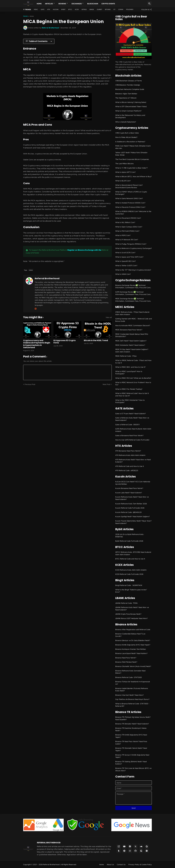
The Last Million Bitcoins (124, 163)
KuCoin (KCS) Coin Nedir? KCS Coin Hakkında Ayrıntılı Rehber (133, 483)
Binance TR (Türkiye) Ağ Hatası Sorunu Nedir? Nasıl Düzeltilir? (133, 718)
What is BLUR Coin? (123, 181)
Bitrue (84, 9)
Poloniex (130, 9)
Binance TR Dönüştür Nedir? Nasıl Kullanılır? (132, 724)
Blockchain (93, 4)
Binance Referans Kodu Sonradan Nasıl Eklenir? (130, 672)
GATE (43, 9)
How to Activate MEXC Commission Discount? (133, 325)
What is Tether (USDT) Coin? (126, 265)
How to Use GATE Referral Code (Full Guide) (132, 440)
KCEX (77, 9)
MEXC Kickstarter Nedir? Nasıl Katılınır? (130, 345)
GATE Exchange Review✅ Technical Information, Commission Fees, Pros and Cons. (133, 293)
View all (109, 317)
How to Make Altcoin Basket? (126, 137)
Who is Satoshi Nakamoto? (126, 122)
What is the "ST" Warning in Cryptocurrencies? (133, 270)
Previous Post (30, 384)
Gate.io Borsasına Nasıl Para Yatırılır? (129, 435)
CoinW (121, 9)
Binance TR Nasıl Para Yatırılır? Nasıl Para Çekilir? (131, 743)
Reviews (62, 4)
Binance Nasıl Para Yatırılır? (126, 658)
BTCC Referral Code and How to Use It (130, 559)
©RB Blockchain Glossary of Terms (129, 81)
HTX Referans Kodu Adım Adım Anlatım (130, 455)
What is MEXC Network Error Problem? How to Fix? (133, 384)
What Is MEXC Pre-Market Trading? (129, 389)
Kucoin (56, 9)
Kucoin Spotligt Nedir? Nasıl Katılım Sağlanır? (133, 516)
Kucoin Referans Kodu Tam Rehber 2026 (131, 504)
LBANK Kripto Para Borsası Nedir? (128, 614)
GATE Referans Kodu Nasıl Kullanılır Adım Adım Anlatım (133, 430)
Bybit (63, 9)
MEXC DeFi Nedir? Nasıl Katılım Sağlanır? (131, 341)
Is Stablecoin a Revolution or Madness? (130, 142)
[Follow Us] (146, 9)
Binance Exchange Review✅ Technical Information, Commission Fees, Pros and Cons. (133, 286)
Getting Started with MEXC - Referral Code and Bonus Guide (134, 320)
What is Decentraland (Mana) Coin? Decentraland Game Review (129, 186)
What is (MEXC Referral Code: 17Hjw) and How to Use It (133, 362)
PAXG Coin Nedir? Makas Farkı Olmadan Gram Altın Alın (133, 147)
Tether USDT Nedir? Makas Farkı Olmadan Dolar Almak (131, 154)
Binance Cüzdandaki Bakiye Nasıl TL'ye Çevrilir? (130, 635)
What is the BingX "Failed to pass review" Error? (131, 591)
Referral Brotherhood (47, 278)
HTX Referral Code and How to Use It (130, 466)
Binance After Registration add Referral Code (133, 629)
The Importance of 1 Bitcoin (126, 98)
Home (39, 4)
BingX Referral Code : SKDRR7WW (129, 585)
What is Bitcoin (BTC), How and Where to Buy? (133, 176)
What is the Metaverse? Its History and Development (130, 116)
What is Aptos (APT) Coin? (125, 172)
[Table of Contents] (39, 41)
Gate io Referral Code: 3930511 (127, 424)
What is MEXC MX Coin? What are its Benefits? (133, 378)
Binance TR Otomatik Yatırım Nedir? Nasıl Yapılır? (131, 749)
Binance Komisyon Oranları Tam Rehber (131, 649)
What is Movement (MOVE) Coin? (128, 218)
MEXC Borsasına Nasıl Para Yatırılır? (129, 330)
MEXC (36, 9)
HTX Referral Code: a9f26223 (127, 470)
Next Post (106, 384)
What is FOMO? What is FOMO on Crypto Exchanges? (131, 193)
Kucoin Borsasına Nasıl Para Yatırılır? (129, 488)
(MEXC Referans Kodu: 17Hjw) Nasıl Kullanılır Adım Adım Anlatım (132, 313)
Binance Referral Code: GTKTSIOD (129, 677)
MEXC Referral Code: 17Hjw (126, 356)
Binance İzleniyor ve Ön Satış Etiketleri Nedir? (133, 640)
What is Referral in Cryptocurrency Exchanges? (134, 248)
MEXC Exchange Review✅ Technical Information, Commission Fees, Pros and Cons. (133, 300)
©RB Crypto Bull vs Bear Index (127, 133)
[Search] (149, 4)
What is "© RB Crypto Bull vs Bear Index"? (131, 168)
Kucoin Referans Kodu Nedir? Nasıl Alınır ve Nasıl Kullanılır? (132, 498)
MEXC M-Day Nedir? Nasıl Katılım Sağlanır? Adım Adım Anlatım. (132, 350)
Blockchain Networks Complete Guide (130, 89)
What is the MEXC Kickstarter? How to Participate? (130, 401)
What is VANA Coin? (123, 274)
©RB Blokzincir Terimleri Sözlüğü (128, 85)
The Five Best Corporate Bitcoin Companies (132, 159)
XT (114, 9)
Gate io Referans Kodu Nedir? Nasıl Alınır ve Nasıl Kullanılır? (132, 419)
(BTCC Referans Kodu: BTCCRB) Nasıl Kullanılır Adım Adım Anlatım (133, 553)
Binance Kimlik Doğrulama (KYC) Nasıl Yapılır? (133, 645)
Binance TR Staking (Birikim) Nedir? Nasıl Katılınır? (131, 763)
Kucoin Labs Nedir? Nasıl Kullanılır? (129, 493)
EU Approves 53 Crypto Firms (65, 342)
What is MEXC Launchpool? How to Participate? (129, 373)
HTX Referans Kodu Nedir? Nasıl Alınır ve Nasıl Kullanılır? (133, 461)
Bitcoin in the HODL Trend (96, 340)
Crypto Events (108, 4)
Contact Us (121, 864)
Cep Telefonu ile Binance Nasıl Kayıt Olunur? (132, 699)
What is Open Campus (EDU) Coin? (129, 227)
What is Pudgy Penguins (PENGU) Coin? (131, 244)
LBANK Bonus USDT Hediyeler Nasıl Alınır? (131, 618)
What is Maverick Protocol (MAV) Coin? (130, 207)
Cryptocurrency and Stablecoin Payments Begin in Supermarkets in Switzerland (37, 344)
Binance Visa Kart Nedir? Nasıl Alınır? (129, 695)
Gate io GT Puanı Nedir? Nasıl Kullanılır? (131, 413)
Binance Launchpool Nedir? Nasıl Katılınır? (131, 653)
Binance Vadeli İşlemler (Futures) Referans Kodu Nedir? (132, 690)
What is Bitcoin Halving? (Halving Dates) (131, 102)
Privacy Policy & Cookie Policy (140, 864)
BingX (92, 9)
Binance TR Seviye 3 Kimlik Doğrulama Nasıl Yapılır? (132, 756)
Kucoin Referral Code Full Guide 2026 (130, 508)
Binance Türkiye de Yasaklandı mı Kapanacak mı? (133, 683)
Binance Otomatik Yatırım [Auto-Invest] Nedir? (133, 666)
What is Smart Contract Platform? (128, 111)
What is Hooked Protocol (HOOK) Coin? (130, 203)
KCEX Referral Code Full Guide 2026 (129, 574)
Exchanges (77, 4)
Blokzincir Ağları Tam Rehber (126, 94)
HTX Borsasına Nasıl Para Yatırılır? (128, 451)
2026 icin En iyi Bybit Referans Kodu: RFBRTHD (130, 535)
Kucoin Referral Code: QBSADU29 (128, 512)
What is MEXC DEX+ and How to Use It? (130, 367)
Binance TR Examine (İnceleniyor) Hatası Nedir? (131, 729)
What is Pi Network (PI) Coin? (127, 240)
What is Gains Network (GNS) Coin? (129, 198)
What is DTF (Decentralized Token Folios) (131, 106)
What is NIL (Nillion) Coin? (125, 222)
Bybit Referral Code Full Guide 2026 (129, 541)
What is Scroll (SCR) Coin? (125, 252)
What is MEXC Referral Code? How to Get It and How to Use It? (132, 394)
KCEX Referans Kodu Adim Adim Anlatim (131, 570)
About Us (110, 864)
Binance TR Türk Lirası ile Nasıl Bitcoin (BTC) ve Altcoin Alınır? (133, 769)
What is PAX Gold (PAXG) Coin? (127, 231)
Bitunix (108, 9)
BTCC (70, 9)
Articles (49, 4)
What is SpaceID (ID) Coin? (126, 261)
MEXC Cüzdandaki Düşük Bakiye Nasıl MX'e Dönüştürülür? (132, 335)
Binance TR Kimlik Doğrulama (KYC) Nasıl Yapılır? (131, 736)
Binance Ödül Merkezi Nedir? (126, 662)
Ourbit (99, 9)
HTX (49, 9)
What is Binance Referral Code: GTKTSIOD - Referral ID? (132, 705)
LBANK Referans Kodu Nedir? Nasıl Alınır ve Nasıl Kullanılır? (132, 608)
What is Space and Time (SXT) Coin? (129, 257)
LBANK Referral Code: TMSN (126, 603)
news (32, 16)
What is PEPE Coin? (123, 235)
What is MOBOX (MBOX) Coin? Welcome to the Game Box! (133, 213)
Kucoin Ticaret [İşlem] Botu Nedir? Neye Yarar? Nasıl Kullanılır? (133, 522)
